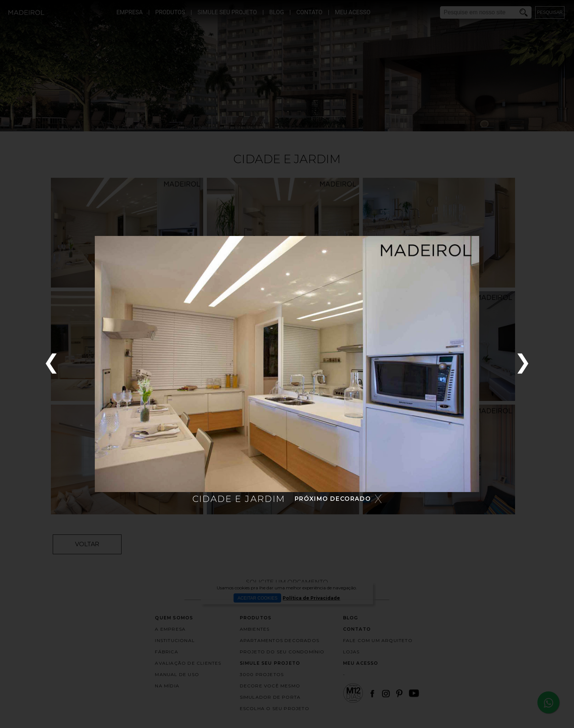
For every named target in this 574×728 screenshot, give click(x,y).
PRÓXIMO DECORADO (333, 499)
